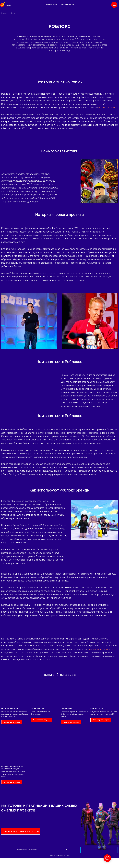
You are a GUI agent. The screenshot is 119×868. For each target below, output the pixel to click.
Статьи (13, 13)
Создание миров (68, 4)
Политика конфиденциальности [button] (59, 856)
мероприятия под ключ (101, 649)
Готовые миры (51, 4)
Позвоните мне (71, 850)
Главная (4, 13)
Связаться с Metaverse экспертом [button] (21, 831)
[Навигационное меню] (114, 5)
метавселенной (107, 107)
